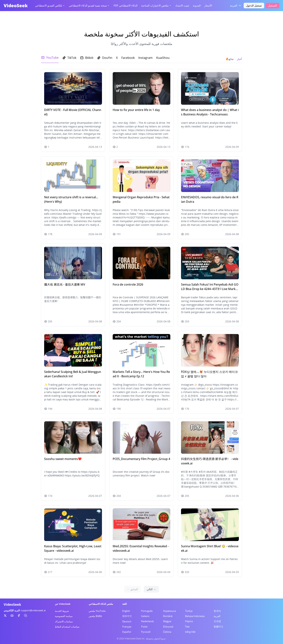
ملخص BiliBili (95, 616)
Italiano (145, 616)
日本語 (217, 621)
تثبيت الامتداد (182, 5)
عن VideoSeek (63, 604)
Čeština (167, 632)
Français (127, 627)
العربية (217, 616)
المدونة (197, 5)
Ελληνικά (168, 627)
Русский (146, 632)
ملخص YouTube (97, 611)
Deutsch (127, 621)
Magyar (167, 621)
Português (147, 611)
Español (127, 632)
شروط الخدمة (62, 611)
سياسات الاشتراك (64, 621)
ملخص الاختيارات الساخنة (156, 5)
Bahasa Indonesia (195, 616)
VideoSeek (16, 5)
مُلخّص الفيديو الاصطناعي (50, 5)
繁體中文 (219, 627)
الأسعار (208, 5)
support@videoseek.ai (33, 610)
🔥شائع (230, 59)
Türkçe (189, 611)
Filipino (189, 621)
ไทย (187, 627)
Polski (144, 627)
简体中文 (127, 616)
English (126, 611)
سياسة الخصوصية (64, 616)
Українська (169, 611)
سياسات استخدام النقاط (67, 627)
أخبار (239, 59)
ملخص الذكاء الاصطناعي (101, 604)
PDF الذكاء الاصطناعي (126, 5)
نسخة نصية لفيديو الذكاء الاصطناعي (89, 5)
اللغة (125, 604)
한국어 (217, 611)
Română (168, 616)
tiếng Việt (190, 632)
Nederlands (148, 621)
